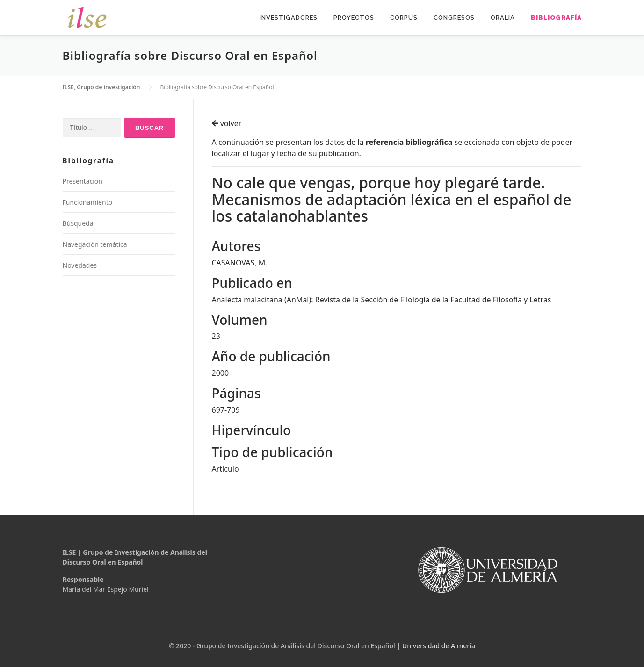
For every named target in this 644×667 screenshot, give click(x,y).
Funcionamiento (88, 202)
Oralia (503, 18)
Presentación (83, 181)
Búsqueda (78, 223)
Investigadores (289, 18)
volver (227, 123)
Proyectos (354, 18)
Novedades (80, 265)
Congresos (454, 18)
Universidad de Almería (439, 646)
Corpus (404, 18)
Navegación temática (95, 244)
